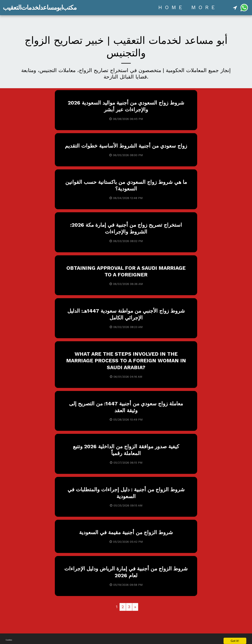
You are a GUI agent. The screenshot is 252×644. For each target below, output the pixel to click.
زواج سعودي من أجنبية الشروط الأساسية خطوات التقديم (126, 146)
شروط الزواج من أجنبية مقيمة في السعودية (126, 532)
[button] (235, 8)
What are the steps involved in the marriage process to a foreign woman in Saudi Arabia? (126, 361)
